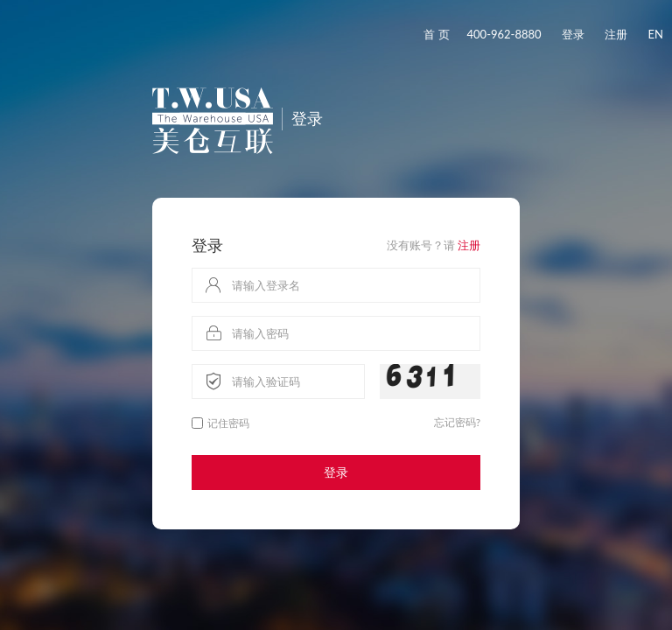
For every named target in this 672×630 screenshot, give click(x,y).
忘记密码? (457, 422)
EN (656, 34)
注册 (616, 34)
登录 (573, 34)
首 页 (436, 34)
